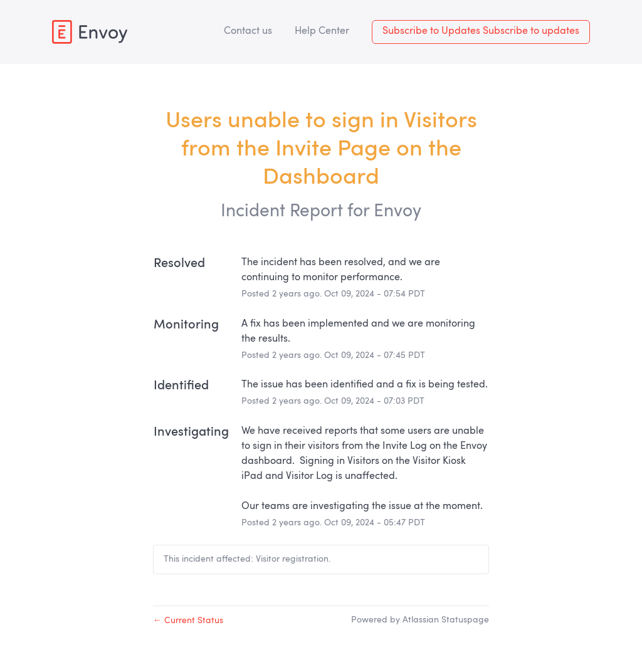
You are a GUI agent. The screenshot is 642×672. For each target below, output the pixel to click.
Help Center (322, 31)
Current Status (188, 621)
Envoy (397, 212)
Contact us (248, 31)
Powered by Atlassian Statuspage (420, 620)
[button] (481, 32)
